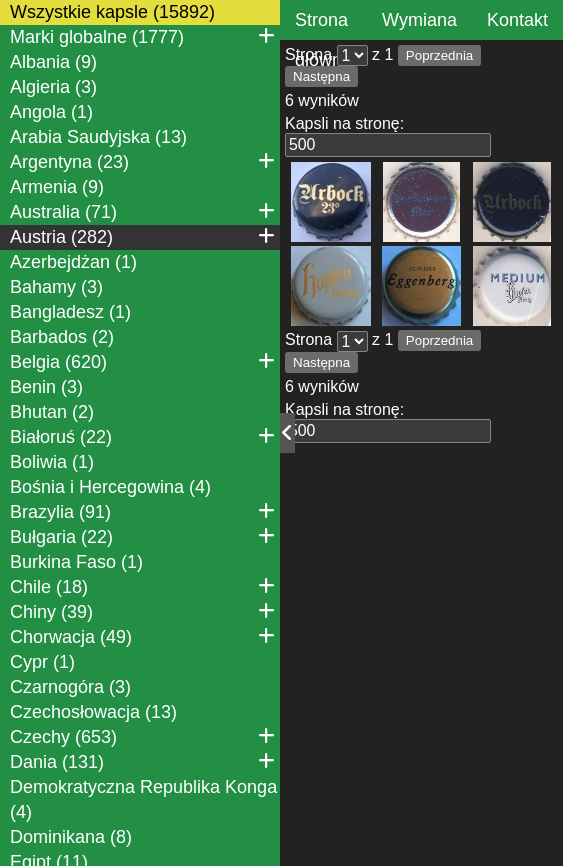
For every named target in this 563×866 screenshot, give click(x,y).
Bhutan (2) (52, 412)
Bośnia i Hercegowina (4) (110, 487)
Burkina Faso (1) (76, 562)
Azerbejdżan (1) (73, 262)
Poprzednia (439, 55)
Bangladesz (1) (70, 312)
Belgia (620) (142, 361)
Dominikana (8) (71, 837)
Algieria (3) (53, 87)
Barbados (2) (62, 337)
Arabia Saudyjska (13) (98, 137)
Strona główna (323, 40)
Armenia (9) (57, 187)
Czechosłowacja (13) (93, 712)
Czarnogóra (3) (70, 687)
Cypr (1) (42, 662)
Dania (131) (142, 761)
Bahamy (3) (56, 287)
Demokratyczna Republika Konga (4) (143, 799)
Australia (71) (142, 211)
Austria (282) (142, 236)
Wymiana (419, 20)
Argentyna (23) (142, 161)
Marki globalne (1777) (142, 36)
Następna (321, 76)
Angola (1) (51, 112)
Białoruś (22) (142, 436)
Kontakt (517, 20)
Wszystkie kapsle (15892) (112, 12)
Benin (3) (46, 387)
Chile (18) (142, 586)
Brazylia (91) (142, 511)
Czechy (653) (142, 736)
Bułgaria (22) (142, 536)
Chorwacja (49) (142, 636)
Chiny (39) (142, 611)
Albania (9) (53, 62)
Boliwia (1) (52, 462)
